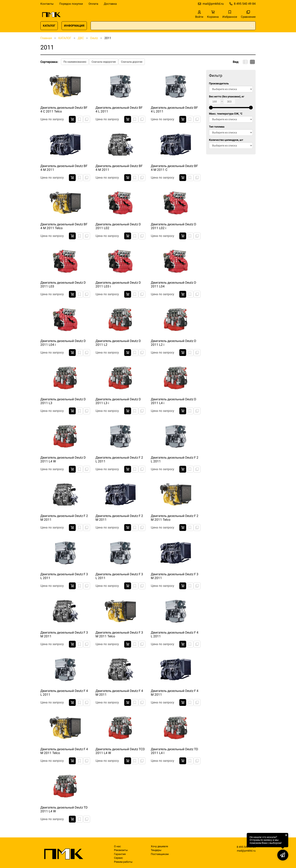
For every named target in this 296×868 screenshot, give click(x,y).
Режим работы (123, 862)
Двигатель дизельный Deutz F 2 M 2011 (64, 518)
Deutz (94, 38)
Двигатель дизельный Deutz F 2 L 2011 (119, 459)
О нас (117, 846)
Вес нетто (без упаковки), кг (227, 97)
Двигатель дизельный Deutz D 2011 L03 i (118, 284)
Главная (46, 38)
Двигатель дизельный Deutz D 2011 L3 (63, 401)
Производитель (219, 84)
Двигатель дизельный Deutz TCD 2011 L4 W (120, 751)
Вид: (236, 62)
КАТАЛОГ (49, 26)
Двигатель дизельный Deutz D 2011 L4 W (63, 459)
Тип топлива (217, 127)
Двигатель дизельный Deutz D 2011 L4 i (173, 401)
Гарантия (120, 854)
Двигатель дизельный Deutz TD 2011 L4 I (174, 751)
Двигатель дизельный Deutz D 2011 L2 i (173, 343)
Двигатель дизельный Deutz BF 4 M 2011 (64, 168)
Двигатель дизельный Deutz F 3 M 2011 (175, 576)
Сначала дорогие (132, 62)
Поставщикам (160, 854)
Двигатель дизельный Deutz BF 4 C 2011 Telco (64, 109)
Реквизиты (121, 850)
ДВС (81, 38)
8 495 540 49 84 (245, 4)
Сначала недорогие (104, 62)
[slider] (211, 108)
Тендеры (156, 850)
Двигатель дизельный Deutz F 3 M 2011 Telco (119, 634)
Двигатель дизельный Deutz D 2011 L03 (63, 284)
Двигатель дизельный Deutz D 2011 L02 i (173, 226)
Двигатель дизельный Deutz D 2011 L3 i (118, 401)
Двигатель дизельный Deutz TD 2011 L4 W (64, 809)
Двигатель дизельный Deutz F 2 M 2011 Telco (175, 518)
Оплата (93, 4)
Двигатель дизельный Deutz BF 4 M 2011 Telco (64, 226)
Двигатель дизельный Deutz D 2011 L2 (118, 343)
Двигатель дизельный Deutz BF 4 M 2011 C (174, 168)
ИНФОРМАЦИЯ (74, 26)
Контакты (47, 4)
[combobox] (173, 26)
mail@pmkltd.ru (213, 4)
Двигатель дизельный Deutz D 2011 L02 (118, 226)
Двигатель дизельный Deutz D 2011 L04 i (63, 343)
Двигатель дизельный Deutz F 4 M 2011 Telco (64, 751)
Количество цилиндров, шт (226, 140)
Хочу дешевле (159, 846)
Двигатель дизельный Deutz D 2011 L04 (173, 284)
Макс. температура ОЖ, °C (226, 114)
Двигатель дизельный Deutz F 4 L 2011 (175, 634)
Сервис (118, 858)
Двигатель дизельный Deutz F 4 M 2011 (119, 693)
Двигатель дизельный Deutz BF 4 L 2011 (119, 109)
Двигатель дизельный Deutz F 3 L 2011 (64, 576)
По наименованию (75, 62)
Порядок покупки (71, 4)
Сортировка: (49, 62)
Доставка (110, 4)
